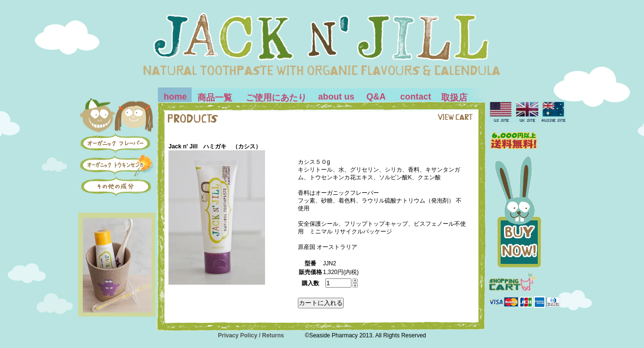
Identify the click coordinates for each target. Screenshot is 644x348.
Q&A (376, 97)
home (175, 97)
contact (416, 97)
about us (336, 97)
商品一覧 (215, 98)
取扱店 (454, 98)
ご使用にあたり (276, 98)
